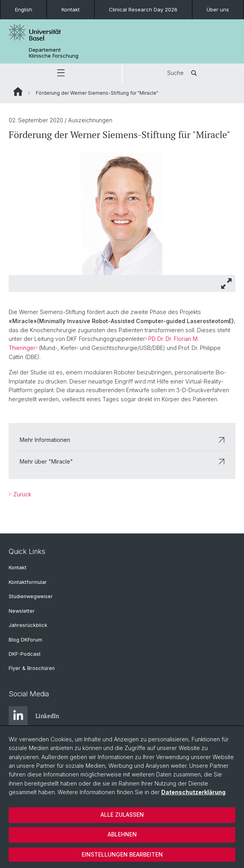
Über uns (218, 9)
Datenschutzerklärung (193, 792)
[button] (61, 73)
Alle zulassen (122, 815)
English (24, 9)
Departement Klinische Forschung (54, 53)
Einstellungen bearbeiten (122, 854)
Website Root (18, 92)
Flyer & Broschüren (32, 668)
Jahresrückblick (28, 625)
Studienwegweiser (31, 596)
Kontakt (71, 9)
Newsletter (22, 611)
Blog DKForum (25, 640)
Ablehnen (122, 834)
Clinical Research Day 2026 (143, 9)
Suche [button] (183, 73)
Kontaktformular (28, 582)
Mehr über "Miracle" (122, 461)
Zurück (21, 494)
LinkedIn (34, 716)
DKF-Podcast (25, 654)
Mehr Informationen (122, 440)
